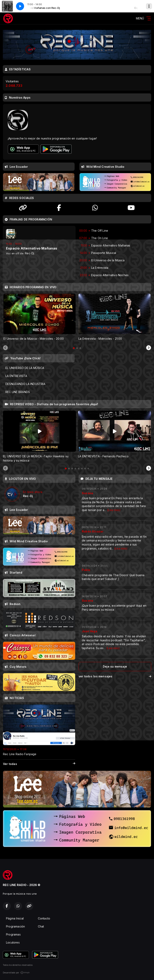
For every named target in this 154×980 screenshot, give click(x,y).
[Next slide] (149, 348)
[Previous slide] (5, 348)
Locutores (13, 942)
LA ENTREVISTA (16, 376)
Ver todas (39, 764)
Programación (16, 926)
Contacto (44, 918)
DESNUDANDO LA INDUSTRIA (25, 384)
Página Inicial (15, 918)
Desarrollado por (16, 973)
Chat (41, 926)
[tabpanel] (40, 317)
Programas (13, 934)
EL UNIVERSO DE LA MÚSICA (25, 368)
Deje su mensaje (115, 666)
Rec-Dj (29, 253)
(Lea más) (114, 510)
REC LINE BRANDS (18, 392)
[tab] (74, 348)
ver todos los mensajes (115, 676)
